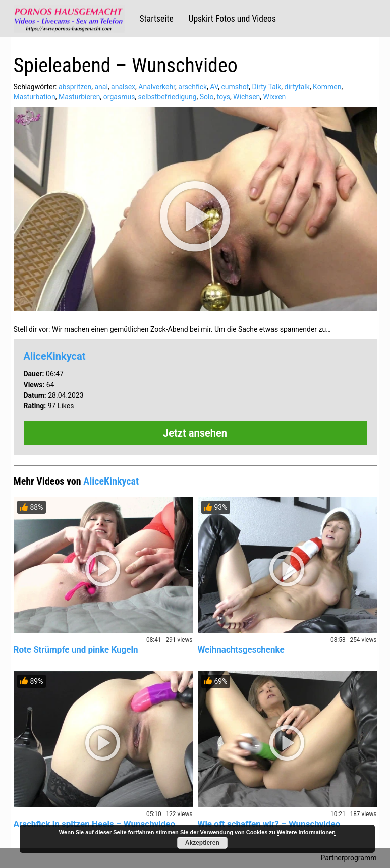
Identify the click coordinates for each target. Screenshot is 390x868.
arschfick (192, 87)
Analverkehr (157, 87)
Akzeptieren (202, 843)
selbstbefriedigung (168, 97)
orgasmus (119, 97)
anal (101, 87)
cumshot (235, 87)
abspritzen (75, 87)
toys (224, 97)
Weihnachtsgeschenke (241, 649)
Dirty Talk (267, 87)
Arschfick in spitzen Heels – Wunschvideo (95, 824)
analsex (123, 87)
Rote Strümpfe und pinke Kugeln (76, 649)
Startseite (157, 19)
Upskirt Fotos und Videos (232, 19)
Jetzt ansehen (195, 433)
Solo (207, 97)
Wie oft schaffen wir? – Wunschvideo (269, 824)
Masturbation (35, 97)
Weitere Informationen (306, 832)
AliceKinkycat (55, 356)
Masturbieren (79, 97)
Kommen (327, 87)
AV (214, 87)
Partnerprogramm (349, 858)
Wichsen (246, 97)
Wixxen (275, 97)
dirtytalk (297, 87)
